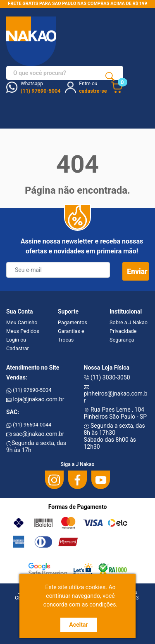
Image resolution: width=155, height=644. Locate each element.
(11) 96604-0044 (29, 425)
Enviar (137, 272)
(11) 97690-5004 (29, 390)
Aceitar (78, 625)
